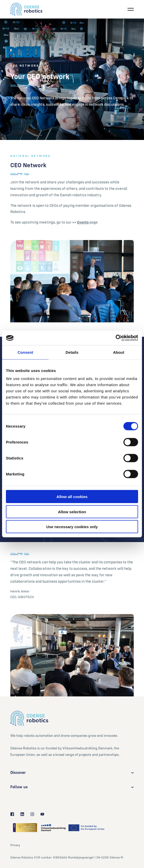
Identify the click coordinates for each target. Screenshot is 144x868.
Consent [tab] (25, 352)
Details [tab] (72, 352)
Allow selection (72, 512)
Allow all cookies (72, 497)
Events (83, 222)
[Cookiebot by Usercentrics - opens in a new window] (116, 338)
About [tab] (119, 352)
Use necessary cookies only (72, 527)
